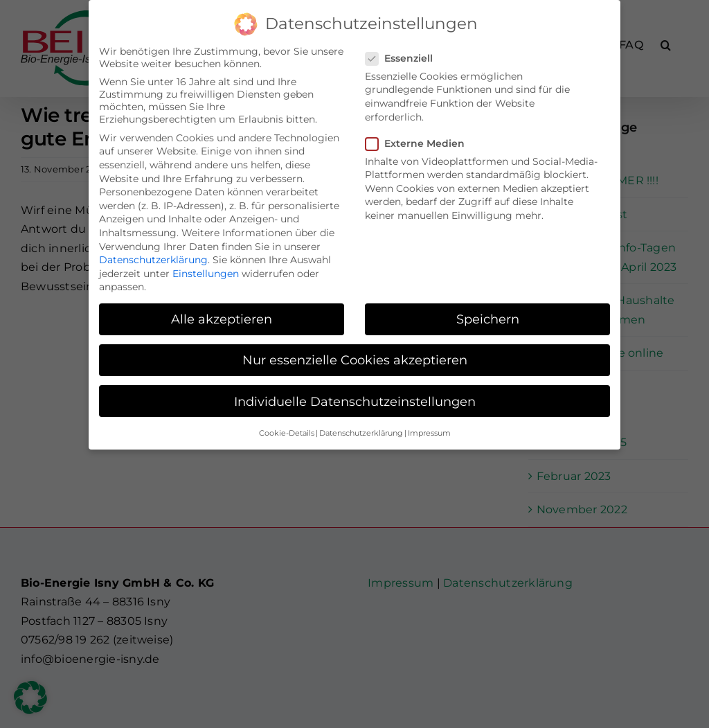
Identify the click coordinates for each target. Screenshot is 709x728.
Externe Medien (421, 141)
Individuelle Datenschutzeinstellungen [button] (355, 399)
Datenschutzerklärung (153, 257)
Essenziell (405, 55)
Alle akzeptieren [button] (222, 317)
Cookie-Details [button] (287, 430)
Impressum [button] (429, 430)
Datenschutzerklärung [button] (361, 430)
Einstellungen (206, 271)
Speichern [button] (488, 317)
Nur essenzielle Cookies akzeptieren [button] (355, 358)
